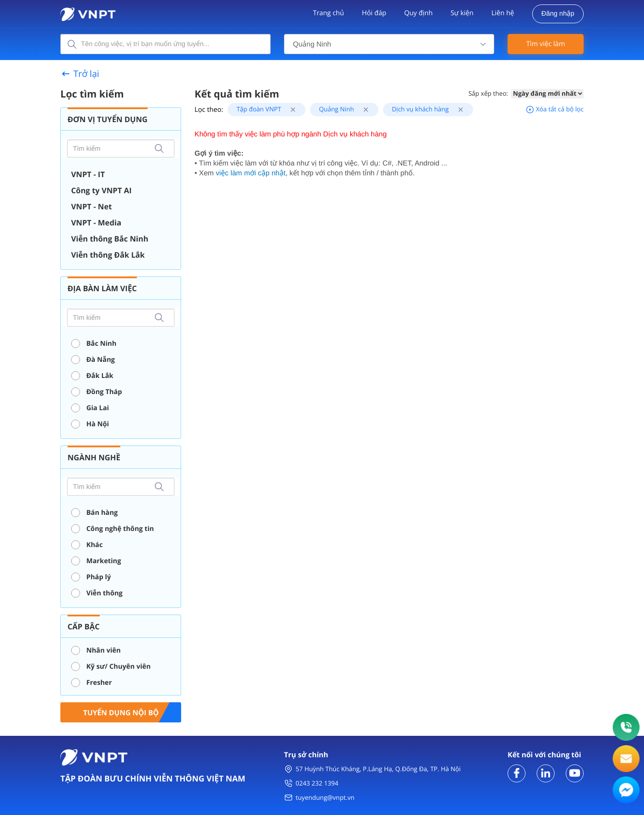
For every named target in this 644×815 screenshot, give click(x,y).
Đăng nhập (558, 14)
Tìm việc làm (546, 44)
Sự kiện (462, 13)
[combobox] (389, 44)
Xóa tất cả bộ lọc (555, 109)
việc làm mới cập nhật (250, 173)
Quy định (419, 13)
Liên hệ (503, 13)
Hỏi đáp (374, 13)
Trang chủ (329, 13)
